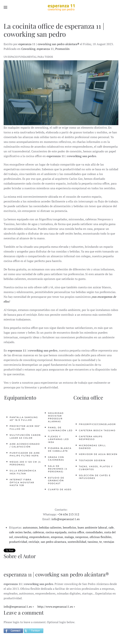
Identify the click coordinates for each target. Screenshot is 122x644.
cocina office (76, 532)
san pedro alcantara (53, 542)
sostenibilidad (77, 542)
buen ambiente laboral (92, 527)
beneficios (70, 527)
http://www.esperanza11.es (55, 607)
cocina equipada (56, 532)
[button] (5, 7)
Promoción (62, 49)
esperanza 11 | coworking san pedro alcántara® (49, 44)
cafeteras (38, 532)
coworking (21, 537)
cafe (111, 527)
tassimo (93, 542)
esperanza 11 (45, 49)
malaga (69, 537)
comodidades (94, 532)
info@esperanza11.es (66, 519)
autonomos (30, 527)
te (101, 542)
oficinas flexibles (101, 537)
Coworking (28, 49)
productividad (18, 542)
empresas (57, 537)
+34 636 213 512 (68, 514)
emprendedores (39, 537)
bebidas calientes (50, 527)
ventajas (109, 542)
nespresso (82, 537)
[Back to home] (61, 7)
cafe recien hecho (20, 532)
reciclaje (34, 542)
